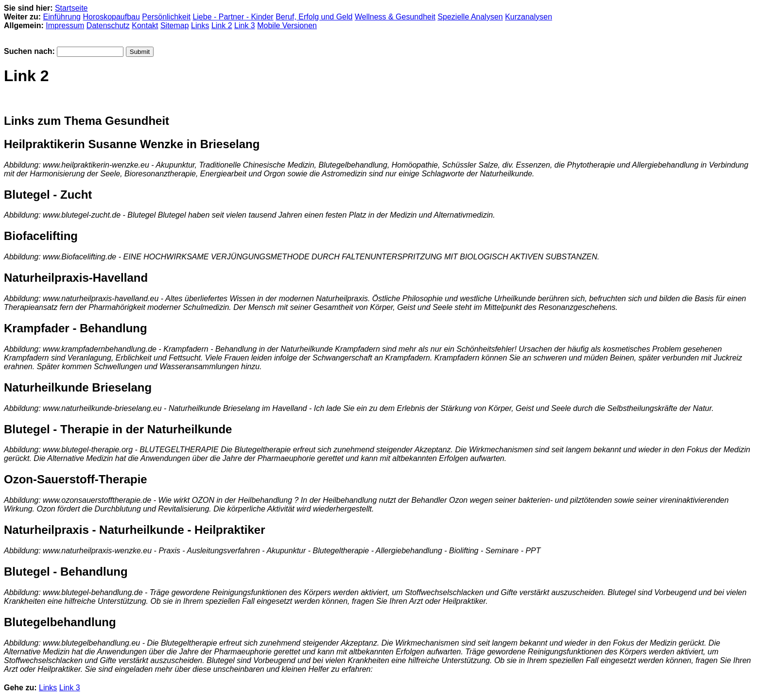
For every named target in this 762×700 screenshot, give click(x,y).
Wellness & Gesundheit (395, 17)
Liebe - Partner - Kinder (233, 17)
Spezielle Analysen (470, 17)
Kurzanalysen (528, 17)
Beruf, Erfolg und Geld (314, 17)
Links (200, 26)
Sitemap (175, 26)
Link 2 (222, 26)
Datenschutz (108, 26)
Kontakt (145, 26)
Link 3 (245, 26)
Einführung (62, 17)
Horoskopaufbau (111, 17)
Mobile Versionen (287, 26)
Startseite (71, 8)
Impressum (65, 26)
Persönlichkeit (166, 17)
